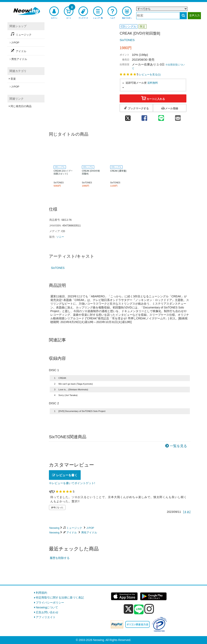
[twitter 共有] (128, 117)
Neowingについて (47, 607)
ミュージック (74, 528)
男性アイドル (89, 533)
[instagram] (149, 609)
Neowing (54, 528)
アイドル (72, 533)
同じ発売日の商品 (21, 106)
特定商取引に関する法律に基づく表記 (60, 598)
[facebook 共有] (144, 117)
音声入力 (194, 15)
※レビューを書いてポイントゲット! (72, 483)
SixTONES (127, 40)
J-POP (90, 528)
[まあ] (187, 512)
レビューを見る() (150, 75)
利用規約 (41, 593)
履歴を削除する (60, 558)
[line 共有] (161, 117)
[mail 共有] (178, 117)
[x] (128, 609)
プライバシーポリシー (50, 603)
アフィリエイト (46, 617)
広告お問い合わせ (47, 612)
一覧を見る (178, 446)
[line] (139, 610)
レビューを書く (65, 475)
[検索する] (183, 16)
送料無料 (153, 83)
